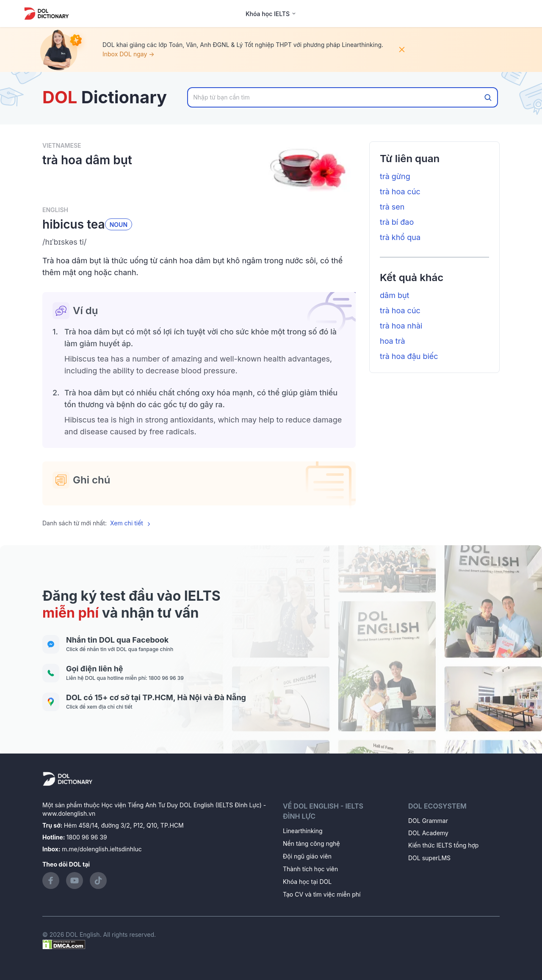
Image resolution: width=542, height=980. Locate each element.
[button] (199, 242)
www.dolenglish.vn (69, 813)
